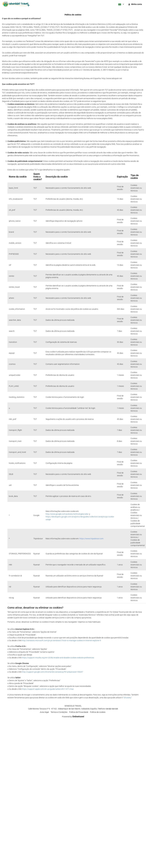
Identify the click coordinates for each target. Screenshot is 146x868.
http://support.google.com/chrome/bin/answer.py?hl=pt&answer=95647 (52, 672)
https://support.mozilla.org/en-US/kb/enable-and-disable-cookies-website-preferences (58, 658)
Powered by (73, 717)
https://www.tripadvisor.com (91, 539)
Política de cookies (98, 712)
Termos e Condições (59, 712)
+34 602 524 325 (112, 709)
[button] (121, 4)
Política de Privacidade (79, 712)
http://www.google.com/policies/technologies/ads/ (67, 514)
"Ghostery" (127, 698)
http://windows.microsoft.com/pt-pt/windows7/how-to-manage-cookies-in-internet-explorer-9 (61, 641)
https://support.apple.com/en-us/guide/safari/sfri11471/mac (48, 689)
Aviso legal (44, 712)
